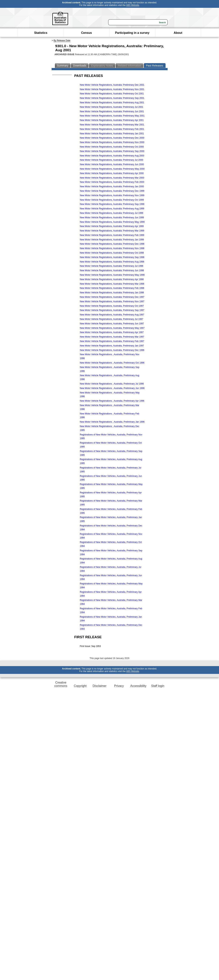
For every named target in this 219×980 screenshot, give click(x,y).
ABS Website (133, 5)
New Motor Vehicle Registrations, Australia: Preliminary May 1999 (112, 222)
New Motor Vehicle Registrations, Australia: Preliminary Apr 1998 (112, 279)
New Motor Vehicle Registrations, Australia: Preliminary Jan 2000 (112, 186)
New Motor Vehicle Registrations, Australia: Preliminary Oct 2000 (112, 147)
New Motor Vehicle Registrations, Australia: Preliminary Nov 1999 (112, 195)
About (178, 33)
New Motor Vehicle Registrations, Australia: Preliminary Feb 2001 (112, 129)
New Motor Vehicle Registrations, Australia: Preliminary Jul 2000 (111, 160)
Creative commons (61, 684)
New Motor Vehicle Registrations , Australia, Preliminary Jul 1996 (112, 384)
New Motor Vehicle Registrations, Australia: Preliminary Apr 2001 (112, 120)
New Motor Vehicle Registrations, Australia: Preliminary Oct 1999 (112, 200)
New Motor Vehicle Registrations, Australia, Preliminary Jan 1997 (112, 346)
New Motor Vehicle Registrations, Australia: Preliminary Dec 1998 (112, 244)
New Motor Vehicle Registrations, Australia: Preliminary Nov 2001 (112, 89)
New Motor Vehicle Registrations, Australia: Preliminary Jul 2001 (111, 107)
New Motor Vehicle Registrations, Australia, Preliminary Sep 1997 (112, 310)
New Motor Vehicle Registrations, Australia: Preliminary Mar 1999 (112, 231)
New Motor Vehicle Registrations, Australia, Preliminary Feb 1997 (112, 341)
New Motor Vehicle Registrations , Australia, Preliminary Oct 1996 (112, 363)
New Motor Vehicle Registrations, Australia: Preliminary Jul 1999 (111, 213)
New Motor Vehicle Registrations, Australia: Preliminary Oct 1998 (112, 253)
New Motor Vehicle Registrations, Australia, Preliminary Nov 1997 (112, 301)
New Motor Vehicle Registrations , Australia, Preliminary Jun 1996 (112, 388)
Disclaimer (100, 686)
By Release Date (62, 40)
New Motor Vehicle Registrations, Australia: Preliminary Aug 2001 (112, 103)
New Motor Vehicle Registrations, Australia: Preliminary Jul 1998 (111, 266)
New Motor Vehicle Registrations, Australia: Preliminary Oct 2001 (112, 94)
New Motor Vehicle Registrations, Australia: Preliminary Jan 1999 (112, 240)
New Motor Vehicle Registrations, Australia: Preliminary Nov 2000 (112, 142)
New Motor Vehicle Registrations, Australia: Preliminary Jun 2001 (112, 111)
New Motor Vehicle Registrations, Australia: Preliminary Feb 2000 (112, 182)
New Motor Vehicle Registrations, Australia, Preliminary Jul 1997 (111, 319)
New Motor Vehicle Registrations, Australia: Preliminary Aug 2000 (112, 156)
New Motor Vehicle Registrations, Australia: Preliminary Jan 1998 (112, 293)
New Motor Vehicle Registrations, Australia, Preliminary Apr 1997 (112, 332)
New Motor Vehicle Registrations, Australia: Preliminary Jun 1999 (112, 218)
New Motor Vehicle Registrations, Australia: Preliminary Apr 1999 (112, 226)
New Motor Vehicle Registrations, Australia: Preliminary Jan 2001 (112, 134)
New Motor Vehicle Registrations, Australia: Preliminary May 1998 (112, 275)
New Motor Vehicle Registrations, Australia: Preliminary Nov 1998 (112, 248)
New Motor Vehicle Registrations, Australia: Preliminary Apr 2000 (112, 173)
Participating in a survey (132, 33)
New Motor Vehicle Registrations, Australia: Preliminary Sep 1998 (112, 257)
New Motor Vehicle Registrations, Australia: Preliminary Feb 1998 (112, 288)
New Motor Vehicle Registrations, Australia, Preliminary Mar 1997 (112, 337)
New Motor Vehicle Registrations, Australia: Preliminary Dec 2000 (112, 138)
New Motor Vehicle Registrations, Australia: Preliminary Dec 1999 (112, 191)
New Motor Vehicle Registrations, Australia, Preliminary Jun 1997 (112, 324)
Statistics (41, 33)
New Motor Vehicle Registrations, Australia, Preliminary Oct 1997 (112, 306)
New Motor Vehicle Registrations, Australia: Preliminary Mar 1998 (112, 284)
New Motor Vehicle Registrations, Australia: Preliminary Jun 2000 (112, 164)
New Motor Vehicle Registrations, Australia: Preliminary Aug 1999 (112, 209)
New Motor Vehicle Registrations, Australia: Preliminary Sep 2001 (112, 98)
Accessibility (138, 686)
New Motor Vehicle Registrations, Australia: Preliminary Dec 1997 (112, 297)
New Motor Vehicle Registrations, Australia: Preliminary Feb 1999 (112, 235)
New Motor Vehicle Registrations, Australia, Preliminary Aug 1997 (112, 315)
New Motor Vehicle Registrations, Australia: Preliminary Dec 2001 (112, 85)
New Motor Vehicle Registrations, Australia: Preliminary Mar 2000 (112, 178)
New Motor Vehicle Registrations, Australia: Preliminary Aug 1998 (112, 262)
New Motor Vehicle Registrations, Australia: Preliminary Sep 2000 (112, 151)
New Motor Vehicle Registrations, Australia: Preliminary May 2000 (112, 169)
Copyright (80, 686)
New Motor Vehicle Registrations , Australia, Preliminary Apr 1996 (112, 401)
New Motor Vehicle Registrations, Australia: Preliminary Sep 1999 (112, 204)
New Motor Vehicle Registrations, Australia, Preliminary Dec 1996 (112, 350)
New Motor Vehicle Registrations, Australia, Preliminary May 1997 (112, 328)
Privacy (119, 686)
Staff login (158, 686)
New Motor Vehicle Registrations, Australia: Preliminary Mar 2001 (112, 125)
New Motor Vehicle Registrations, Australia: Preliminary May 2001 (112, 116)
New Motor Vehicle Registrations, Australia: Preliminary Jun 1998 (112, 270)
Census (86, 33)
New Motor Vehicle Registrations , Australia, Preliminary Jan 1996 (112, 422)
